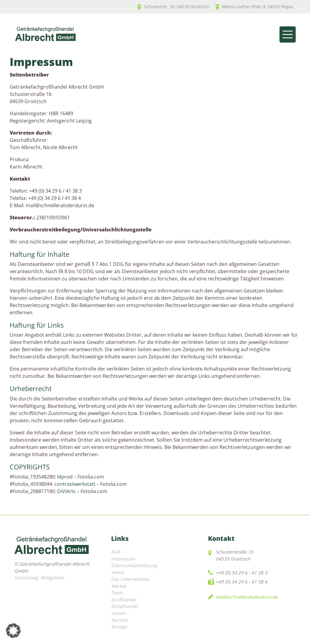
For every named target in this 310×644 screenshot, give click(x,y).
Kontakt (119, 627)
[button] (13, 631)
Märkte (118, 586)
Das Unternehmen (130, 579)
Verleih (118, 613)
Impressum (123, 559)
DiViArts (66, 491)
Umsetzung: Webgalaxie (39, 577)
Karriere (119, 620)
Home (117, 572)
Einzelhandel (124, 606)
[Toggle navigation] (288, 34)
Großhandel (124, 600)
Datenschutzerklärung (134, 565)
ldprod (65, 477)
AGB (116, 552)
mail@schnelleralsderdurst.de (246, 597)
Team (117, 593)
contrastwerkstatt (75, 484)
